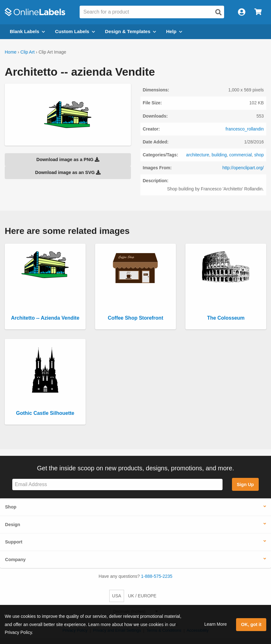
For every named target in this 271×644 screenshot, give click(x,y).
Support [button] (14, 542)
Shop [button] (11, 507)
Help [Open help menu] (174, 31)
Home (11, 52)
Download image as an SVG (68, 172)
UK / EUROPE (142, 596)
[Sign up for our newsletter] (117, 485)
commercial (240, 155)
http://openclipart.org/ (243, 168)
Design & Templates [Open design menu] (131, 31)
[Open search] (218, 12)
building (219, 155)
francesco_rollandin (245, 129)
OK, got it (251, 624)
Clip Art (28, 52)
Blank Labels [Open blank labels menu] (27, 31)
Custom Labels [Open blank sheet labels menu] (75, 31)
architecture (198, 155)
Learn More (216, 624)
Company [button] (15, 560)
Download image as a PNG (68, 160)
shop (259, 155)
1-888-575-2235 (157, 576)
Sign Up (245, 484)
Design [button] (13, 525)
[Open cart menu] (258, 12)
